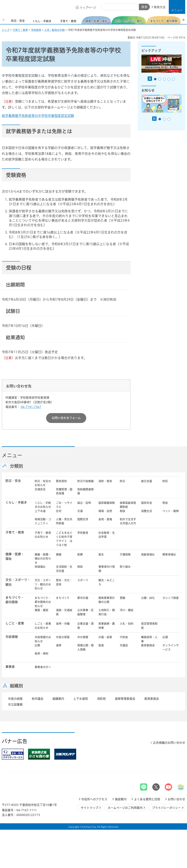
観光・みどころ (107, 582)
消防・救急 (105, 481)
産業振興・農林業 (107, 626)
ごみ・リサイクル (64, 505)
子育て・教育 (20, 30)
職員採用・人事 (149, 639)
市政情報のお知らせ (43, 639)
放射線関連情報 (85, 491)
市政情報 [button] (12, 637)
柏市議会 (38, 699)
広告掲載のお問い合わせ (169, 743)
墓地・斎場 (105, 519)
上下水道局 (81, 699)
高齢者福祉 (148, 554)
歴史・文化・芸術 (64, 582)
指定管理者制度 (149, 626)
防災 (122, 481)
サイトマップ (89, 808)
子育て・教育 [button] (15, 532)
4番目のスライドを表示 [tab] (169, 79)
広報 (165, 637)
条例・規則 (41, 654)
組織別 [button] (16, 686)
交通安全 (40, 489)
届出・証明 (84, 503)
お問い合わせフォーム (66, 418)
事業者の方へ (43, 667)
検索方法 (160, 7)
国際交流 (83, 519)
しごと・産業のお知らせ (43, 626)
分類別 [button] (16, 466)
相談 (122, 511)
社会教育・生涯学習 (107, 535)
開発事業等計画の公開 (107, 600)
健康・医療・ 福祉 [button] (15, 556)
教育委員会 (148, 645)
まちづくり (63, 598)
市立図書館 (15, 705)
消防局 (101, 699)
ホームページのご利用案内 (125, 808)
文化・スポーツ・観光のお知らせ (43, 584)
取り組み (125, 567)
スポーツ (83, 580)
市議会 (124, 645)
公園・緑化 (148, 598)
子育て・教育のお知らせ (43, 535)
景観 (122, 598)
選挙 (59, 645)
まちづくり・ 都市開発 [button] (15, 600)
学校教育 (36, 30)
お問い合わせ (176, 799)
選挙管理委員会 (125, 699)
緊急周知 (61, 481)
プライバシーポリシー (166, 808)
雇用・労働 (63, 624)
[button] (177, 7)
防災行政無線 (85, 481)
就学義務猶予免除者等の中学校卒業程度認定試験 (43, 116)
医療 (80, 554)
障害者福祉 (169, 554)
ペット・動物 (171, 511)
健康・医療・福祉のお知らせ (43, 559)
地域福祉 (40, 567)
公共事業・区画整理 (85, 612)
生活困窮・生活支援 (64, 569)
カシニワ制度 (171, 598)
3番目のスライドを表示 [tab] (164, 79)
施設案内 (121, 799)
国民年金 (147, 503)
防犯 (165, 481)
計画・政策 (105, 637)
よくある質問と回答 (147, 799)
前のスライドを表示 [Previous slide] (4, 20)
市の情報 (83, 637)
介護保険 (125, 554)
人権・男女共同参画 (64, 521)
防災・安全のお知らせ (43, 483)
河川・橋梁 (127, 610)
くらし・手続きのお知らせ (43, 505)
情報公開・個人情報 (85, 647)
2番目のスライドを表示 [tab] (160, 79)
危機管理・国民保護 (64, 491)
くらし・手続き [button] (16, 502)
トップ (6, 30)
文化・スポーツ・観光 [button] (18, 582)
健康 (59, 554)
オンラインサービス (171, 647)
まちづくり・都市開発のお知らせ (43, 602)
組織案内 (58, 699)
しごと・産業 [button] (15, 623)
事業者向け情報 (107, 569)
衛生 (101, 554)
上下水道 (40, 511)
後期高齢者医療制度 (128, 505)
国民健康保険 (107, 503)
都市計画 (83, 598)
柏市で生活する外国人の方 (128, 521)
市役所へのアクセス (94, 799)
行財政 (124, 637)
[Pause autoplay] (150, 79)
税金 (165, 503)
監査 (101, 645)
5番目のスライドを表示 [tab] (173, 79)
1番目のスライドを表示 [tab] (155, 79)
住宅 (59, 511)
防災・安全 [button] (13, 481)
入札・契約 (127, 624)
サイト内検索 (106, 7)
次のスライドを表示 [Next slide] (183, 20)
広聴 (37, 645)
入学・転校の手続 (54, 30)
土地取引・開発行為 (107, 612)
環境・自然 (105, 511)
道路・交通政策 (64, 612)
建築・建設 (41, 610)
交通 (80, 511)
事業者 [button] (10, 667)
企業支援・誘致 (85, 626)
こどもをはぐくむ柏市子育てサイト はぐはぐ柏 (64, 539)
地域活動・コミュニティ (43, 521)
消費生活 (147, 511)
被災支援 (147, 481)
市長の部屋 (63, 637)
